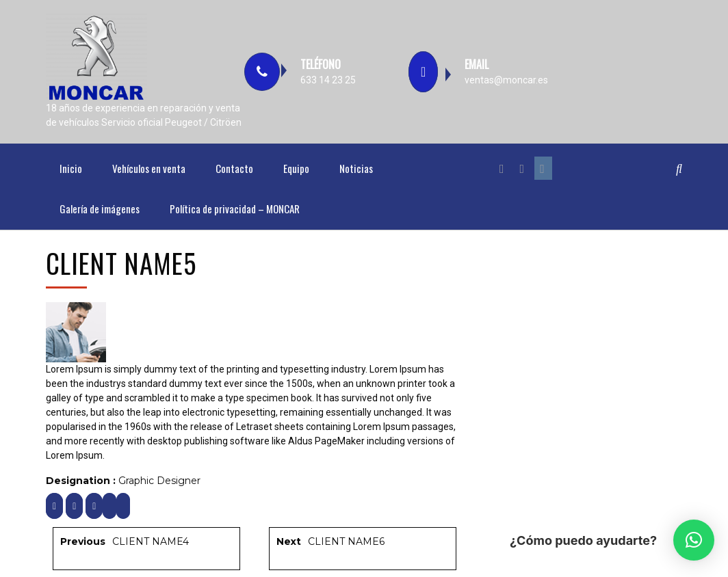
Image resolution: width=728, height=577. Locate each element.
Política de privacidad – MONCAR (235, 209)
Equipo (296, 168)
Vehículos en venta (149, 168)
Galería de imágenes (100, 209)
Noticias (356, 168)
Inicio (71, 168)
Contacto (234, 168)
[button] (694, 540)
